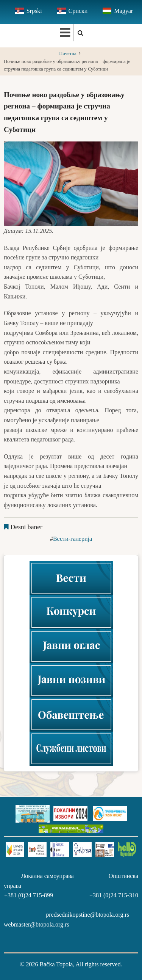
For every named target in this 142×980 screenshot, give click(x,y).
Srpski (34, 11)
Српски (78, 11)
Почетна (68, 53)
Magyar (123, 11)
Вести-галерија (73, 539)
